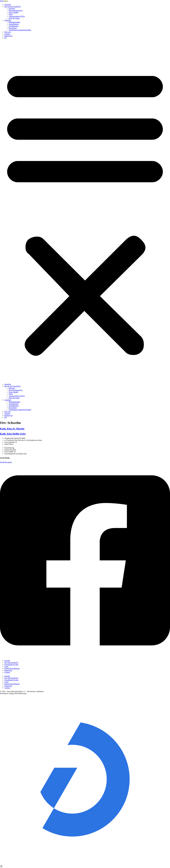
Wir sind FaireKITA (11, 663)
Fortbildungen (14, 26)
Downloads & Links (11, 665)
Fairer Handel (13, 12)
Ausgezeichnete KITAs (17, 16)
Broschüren (13, 28)
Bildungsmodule (14, 22)
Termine (7, 34)
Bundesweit (8, 36)
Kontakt (7, 661)
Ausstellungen (14, 24)
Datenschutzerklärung (12, 668)
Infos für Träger (14, 18)
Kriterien (12, 9)
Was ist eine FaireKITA (13, 7)
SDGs (11, 14)
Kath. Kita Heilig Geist (13, 434)
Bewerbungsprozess (16, 10)
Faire (4, 1)
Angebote (8, 20)
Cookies (7, 672)
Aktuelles (8, 5)
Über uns (7, 32)
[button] (85, 211)
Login (6, 667)
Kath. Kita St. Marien (12, 429)
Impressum (8, 670)
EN (5, 38)
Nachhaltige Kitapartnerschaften (20, 30)
